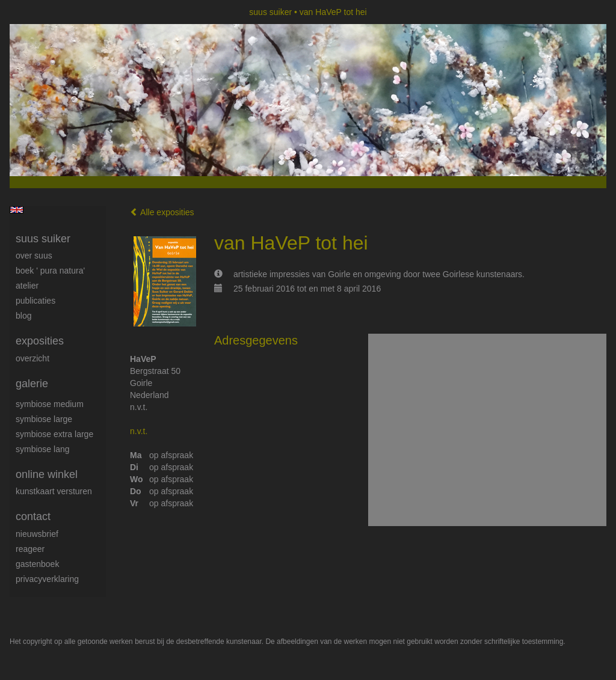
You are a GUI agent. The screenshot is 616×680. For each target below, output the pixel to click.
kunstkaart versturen (54, 491)
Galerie (32, 384)
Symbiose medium (50, 404)
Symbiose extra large (54, 434)
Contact (33, 516)
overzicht (32, 358)
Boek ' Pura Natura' (50, 271)
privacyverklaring (47, 579)
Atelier (27, 286)
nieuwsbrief (37, 534)
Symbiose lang (43, 449)
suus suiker (270, 12)
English (17, 210)
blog (23, 316)
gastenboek (37, 564)
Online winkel (47, 474)
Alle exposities (162, 212)
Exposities (40, 341)
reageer (30, 549)
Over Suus (34, 256)
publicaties (35, 301)
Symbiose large (44, 419)
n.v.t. (139, 431)
